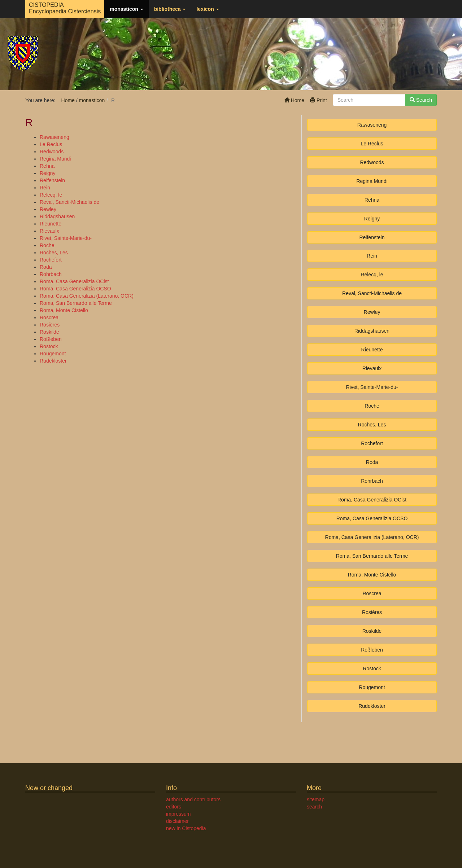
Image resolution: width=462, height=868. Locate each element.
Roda (46, 267)
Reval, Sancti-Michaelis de (69, 202)
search (314, 807)
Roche (47, 245)
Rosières (50, 325)
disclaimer (177, 821)
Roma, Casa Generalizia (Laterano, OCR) (87, 296)
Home (294, 100)
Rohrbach (51, 274)
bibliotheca (170, 9)
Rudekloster (53, 361)
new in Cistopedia (186, 828)
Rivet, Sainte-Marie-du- (66, 238)
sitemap (316, 799)
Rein (45, 188)
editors (174, 807)
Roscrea (49, 317)
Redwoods (52, 152)
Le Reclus (51, 144)
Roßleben (51, 339)
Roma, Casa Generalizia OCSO (75, 289)
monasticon (126, 9)
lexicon (208, 9)
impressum (178, 814)
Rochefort (51, 260)
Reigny (48, 173)
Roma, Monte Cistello (64, 310)
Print (319, 100)
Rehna (47, 166)
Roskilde (49, 332)
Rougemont (53, 354)
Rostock (49, 346)
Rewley (48, 209)
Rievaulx (49, 231)
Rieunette (51, 224)
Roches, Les (54, 253)
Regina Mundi (55, 159)
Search (421, 100)
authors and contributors (193, 799)
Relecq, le (51, 195)
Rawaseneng (55, 137)
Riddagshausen (57, 216)
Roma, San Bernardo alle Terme (76, 303)
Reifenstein (52, 180)
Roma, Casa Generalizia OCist (74, 281)
